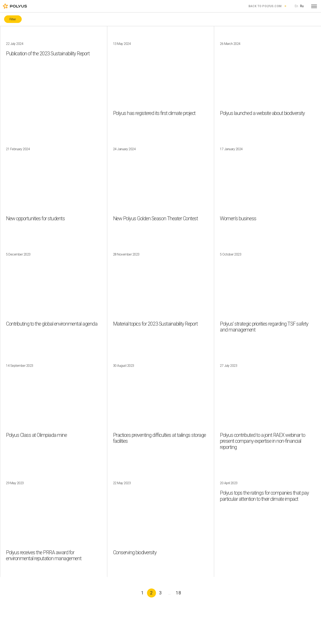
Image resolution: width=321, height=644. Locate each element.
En (296, 6)
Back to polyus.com (265, 6)
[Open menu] (314, 6)
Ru (302, 6)
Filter (13, 19)
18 (179, 593)
